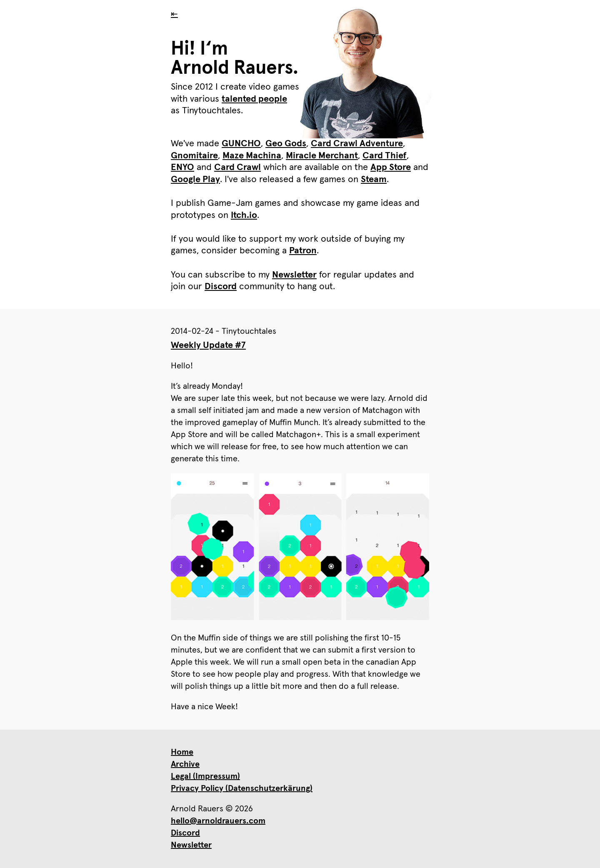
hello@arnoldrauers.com (218, 821)
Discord (221, 287)
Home (182, 752)
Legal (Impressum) (205, 776)
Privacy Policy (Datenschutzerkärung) (242, 788)
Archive (185, 764)
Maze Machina (252, 156)
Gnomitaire (194, 156)
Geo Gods (286, 144)
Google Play (195, 180)
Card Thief (385, 156)
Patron (303, 251)
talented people (254, 99)
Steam (374, 180)
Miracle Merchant (322, 156)
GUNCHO (241, 144)
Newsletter (294, 275)
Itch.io (244, 215)
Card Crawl (237, 168)
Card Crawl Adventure (357, 144)
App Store (391, 168)
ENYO (182, 168)
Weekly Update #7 (208, 345)
